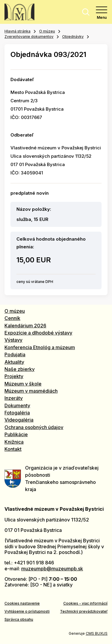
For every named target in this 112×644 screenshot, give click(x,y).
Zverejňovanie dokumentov (29, 37)
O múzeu (47, 31)
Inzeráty (14, 398)
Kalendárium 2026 (25, 326)
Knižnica (14, 442)
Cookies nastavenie (22, 603)
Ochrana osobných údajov (34, 427)
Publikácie (16, 434)
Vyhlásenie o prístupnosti (27, 611)
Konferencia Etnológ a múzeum (40, 347)
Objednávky (73, 37)
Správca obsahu (19, 619)
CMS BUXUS (97, 633)
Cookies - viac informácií (85, 603)
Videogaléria (19, 420)
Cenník (12, 318)
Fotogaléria (17, 413)
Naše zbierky (20, 369)
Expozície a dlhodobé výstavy (38, 333)
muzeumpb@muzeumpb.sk (52, 569)
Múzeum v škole (23, 384)
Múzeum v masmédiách (31, 391)
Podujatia (15, 354)
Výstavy (13, 340)
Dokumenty (17, 405)
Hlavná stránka (17, 31)
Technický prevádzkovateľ (84, 611)
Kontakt (13, 449)
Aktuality (14, 362)
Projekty (14, 376)
